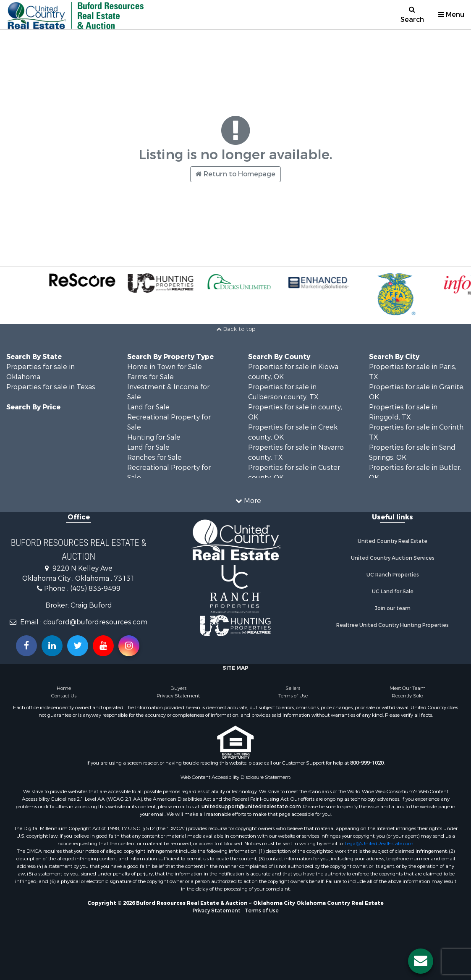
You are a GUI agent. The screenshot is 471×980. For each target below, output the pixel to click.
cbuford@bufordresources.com (95, 622)
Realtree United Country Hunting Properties (392, 625)
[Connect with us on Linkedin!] (52, 646)
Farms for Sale (150, 377)
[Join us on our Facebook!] (26, 646)
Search (412, 15)
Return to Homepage (235, 174)
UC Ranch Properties (393, 575)
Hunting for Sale (154, 437)
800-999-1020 (367, 763)
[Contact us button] (421, 961)
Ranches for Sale (154, 457)
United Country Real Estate (392, 541)
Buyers (178, 688)
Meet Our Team (408, 688)
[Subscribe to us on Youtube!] (103, 646)
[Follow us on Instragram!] (129, 646)
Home (64, 688)
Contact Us (64, 696)
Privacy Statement (178, 696)
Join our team (393, 608)
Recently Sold (408, 696)
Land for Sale (148, 407)
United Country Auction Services (393, 558)
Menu (451, 14)
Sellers (293, 688)
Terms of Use (293, 696)
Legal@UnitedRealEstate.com (379, 844)
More (248, 501)
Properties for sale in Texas (51, 387)
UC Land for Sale (393, 592)
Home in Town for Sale (165, 367)
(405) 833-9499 (95, 588)
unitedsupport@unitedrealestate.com (251, 807)
